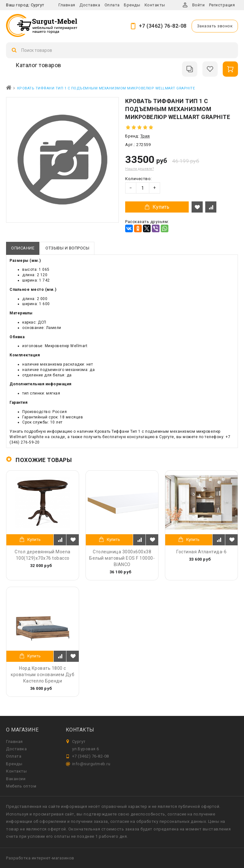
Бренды (132, 5)
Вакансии (16, 779)
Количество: (139, 179)
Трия (145, 136)
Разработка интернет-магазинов (40, 858)
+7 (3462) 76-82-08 (163, 26)
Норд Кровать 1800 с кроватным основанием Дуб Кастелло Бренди (43, 675)
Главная (67, 5)
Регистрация (222, 5)
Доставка (90, 5)
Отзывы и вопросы (67, 248)
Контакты (155, 5)
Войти (199, 5)
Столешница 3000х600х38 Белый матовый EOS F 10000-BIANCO (122, 558)
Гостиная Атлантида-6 (201, 552)
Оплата (112, 5)
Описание (23, 248)
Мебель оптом (21, 786)
